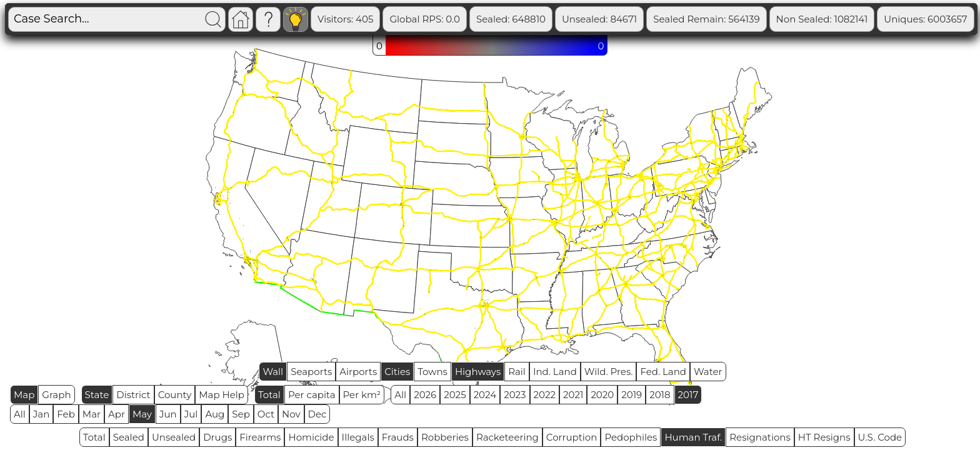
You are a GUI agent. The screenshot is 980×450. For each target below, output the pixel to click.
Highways (478, 372)
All (400, 395)
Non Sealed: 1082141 (871, 19)
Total (269, 395)
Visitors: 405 (394, 19)
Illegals (358, 437)
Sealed (129, 437)
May (142, 414)
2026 (425, 395)
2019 (632, 395)
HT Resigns (824, 437)
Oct (266, 414)
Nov (291, 414)
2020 (602, 395)
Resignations (760, 437)
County (175, 395)
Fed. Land (663, 372)
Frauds (398, 437)
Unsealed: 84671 (648, 19)
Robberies (445, 437)
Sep (241, 414)
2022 (545, 395)
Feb (66, 414)
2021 (573, 395)
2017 (688, 395)
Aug (215, 414)
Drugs (217, 437)
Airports (358, 372)
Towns (432, 372)
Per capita (312, 395)
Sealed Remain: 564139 (755, 19)
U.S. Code (880, 437)
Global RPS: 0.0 (473, 19)
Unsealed (174, 437)
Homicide (311, 437)
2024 (485, 395)
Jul (191, 414)
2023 (515, 395)
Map (24, 395)
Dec (317, 414)
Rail (517, 372)
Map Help (222, 395)
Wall (273, 372)
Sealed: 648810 (560, 19)
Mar (92, 414)
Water (708, 372)
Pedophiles (631, 437)
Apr (117, 414)
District (133, 395)
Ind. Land (555, 372)
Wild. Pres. (609, 372)
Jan (42, 414)
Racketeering (507, 437)
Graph (56, 395)
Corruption (572, 437)
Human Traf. (693, 437)
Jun (168, 414)
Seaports (311, 372)
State (97, 395)
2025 (455, 395)
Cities (397, 372)
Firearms (260, 437)
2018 (660, 395)
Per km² (362, 395)
